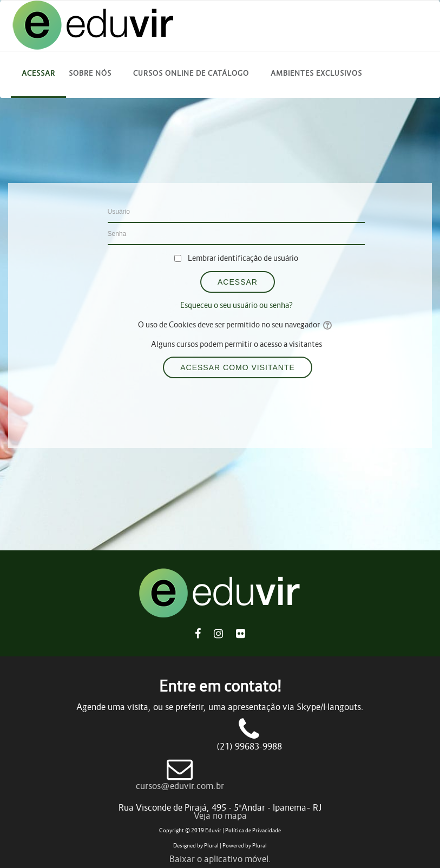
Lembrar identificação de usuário (243, 258)
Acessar (38, 73)
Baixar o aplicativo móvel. (220, 859)
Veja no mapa (220, 816)
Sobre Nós (90, 73)
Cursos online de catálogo (191, 73)
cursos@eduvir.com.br (180, 786)
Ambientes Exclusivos (316, 73)
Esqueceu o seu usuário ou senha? (237, 305)
